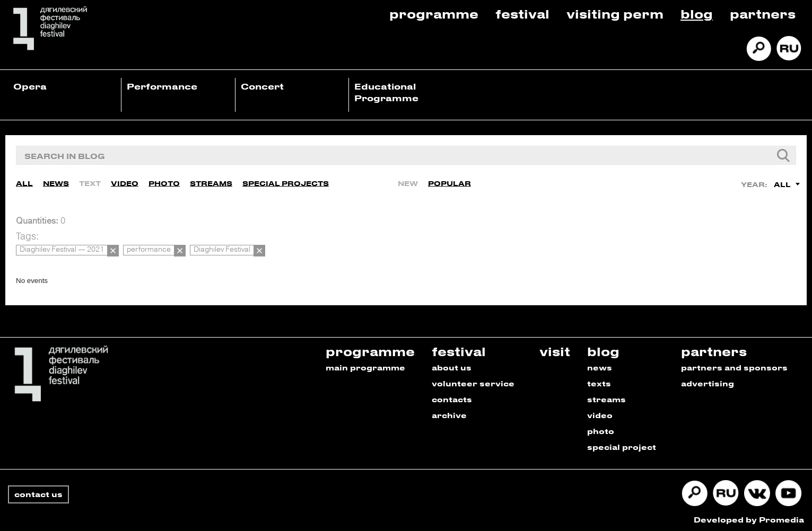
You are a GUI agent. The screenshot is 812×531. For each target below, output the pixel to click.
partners (714, 348)
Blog (697, 14)
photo (601, 428)
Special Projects (286, 183)
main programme (365, 365)
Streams (211, 183)
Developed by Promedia (749, 517)
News (56, 183)
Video (125, 183)
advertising (708, 381)
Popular (449, 183)
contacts (452, 397)
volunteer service (473, 381)
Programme (434, 14)
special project (622, 444)
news (600, 365)
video (600, 413)
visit (555, 348)
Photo (164, 183)
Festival (522, 14)
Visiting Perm (615, 14)
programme (370, 348)
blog (603, 348)
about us (452, 365)
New (408, 183)
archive (449, 413)
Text (90, 183)
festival (459, 348)
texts (599, 381)
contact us (38, 492)
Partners (763, 14)
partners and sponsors (734, 365)
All (24, 183)
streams (606, 397)
